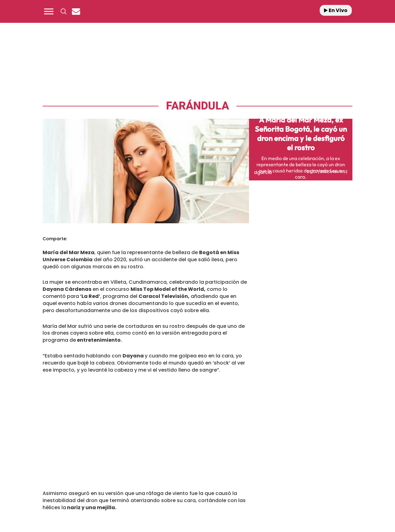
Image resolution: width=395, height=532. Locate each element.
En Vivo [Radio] (336, 10)
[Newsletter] (76, 11)
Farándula (197, 106)
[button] (49, 11)
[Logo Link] (197, 12)
